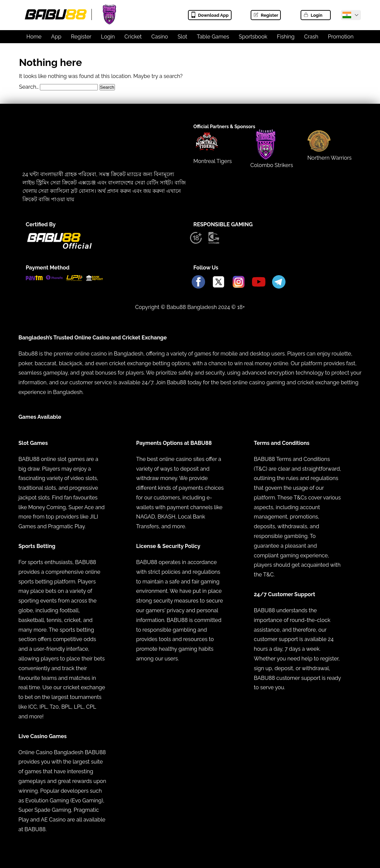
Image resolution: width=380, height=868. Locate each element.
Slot (182, 37)
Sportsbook (253, 37)
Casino (160, 37)
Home (34, 37)
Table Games (213, 37)
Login (313, 15)
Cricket (133, 37)
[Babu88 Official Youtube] (259, 282)
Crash (311, 37)
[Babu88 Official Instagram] (239, 282)
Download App (210, 15)
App (56, 37)
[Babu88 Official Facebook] (198, 282)
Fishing (286, 37)
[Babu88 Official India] (347, 15)
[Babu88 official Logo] (59, 247)
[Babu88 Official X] (218, 282)
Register (266, 15)
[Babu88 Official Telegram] (279, 282)
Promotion (341, 37)
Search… (29, 87)
